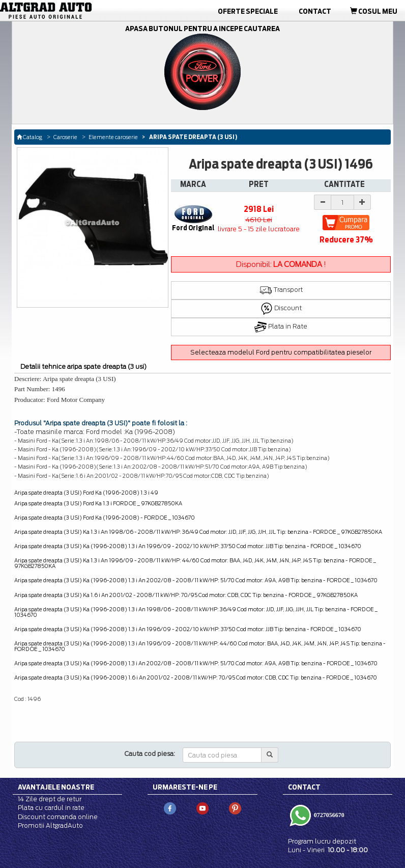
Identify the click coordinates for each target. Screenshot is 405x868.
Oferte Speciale (248, 11)
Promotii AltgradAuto (50, 825)
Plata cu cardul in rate (51, 808)
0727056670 (328, 815)
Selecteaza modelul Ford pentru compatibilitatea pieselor (281, 352)
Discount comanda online (58, 817)
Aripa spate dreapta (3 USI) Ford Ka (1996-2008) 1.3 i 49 (86, 493)
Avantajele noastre (56, 787)
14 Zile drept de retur (50, 799)
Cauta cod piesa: (150, 754)
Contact (315, 11)
